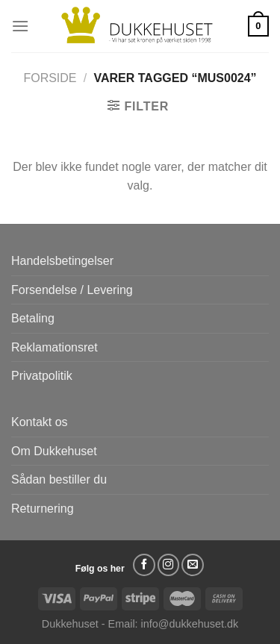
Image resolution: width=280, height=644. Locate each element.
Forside (50, 78)
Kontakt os (40, 422)
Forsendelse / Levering (72, 290)
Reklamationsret (55, 347)
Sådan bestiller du (59, 479)
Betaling (33, 318)
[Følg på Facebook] (144, 565)
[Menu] (20, 26)
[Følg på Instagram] (169, 565)
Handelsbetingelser (62, 261)
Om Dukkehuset (54, 451)
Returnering (43, 509)
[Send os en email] (193, 565)
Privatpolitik (42, 376)
